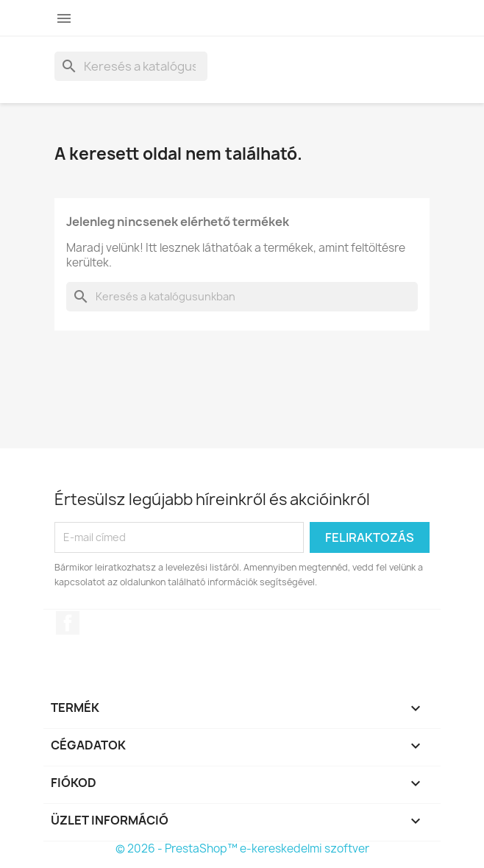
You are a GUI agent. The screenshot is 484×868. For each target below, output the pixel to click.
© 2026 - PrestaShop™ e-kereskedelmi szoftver (242, 848)
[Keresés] (131, 66)
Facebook (68, 623)
